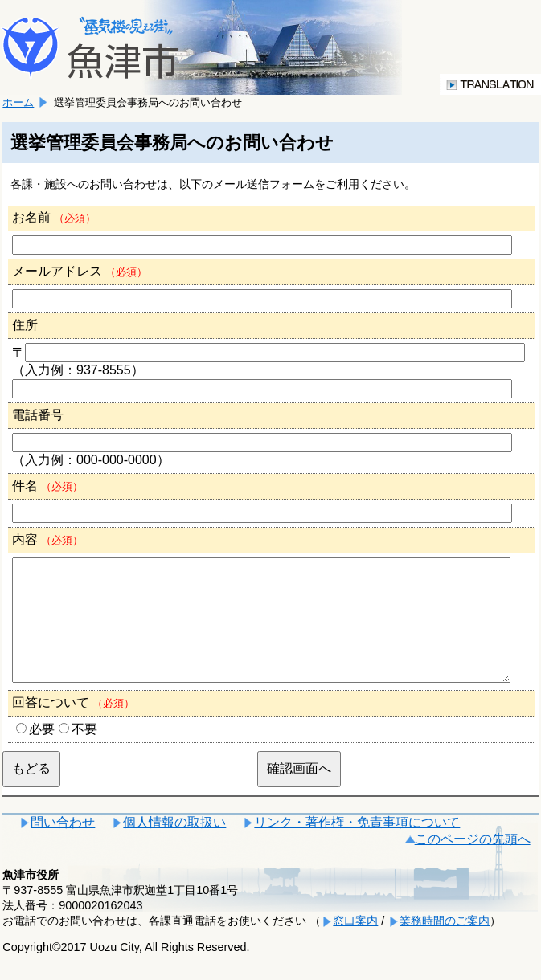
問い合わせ (63, 846)
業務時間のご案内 (445, 945)
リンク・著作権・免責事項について (357, 846)
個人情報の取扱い (174, 846)
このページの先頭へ (473, 863)
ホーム (18, 102)
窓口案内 (355, 945)
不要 (84, 753)
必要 (42, 753)
